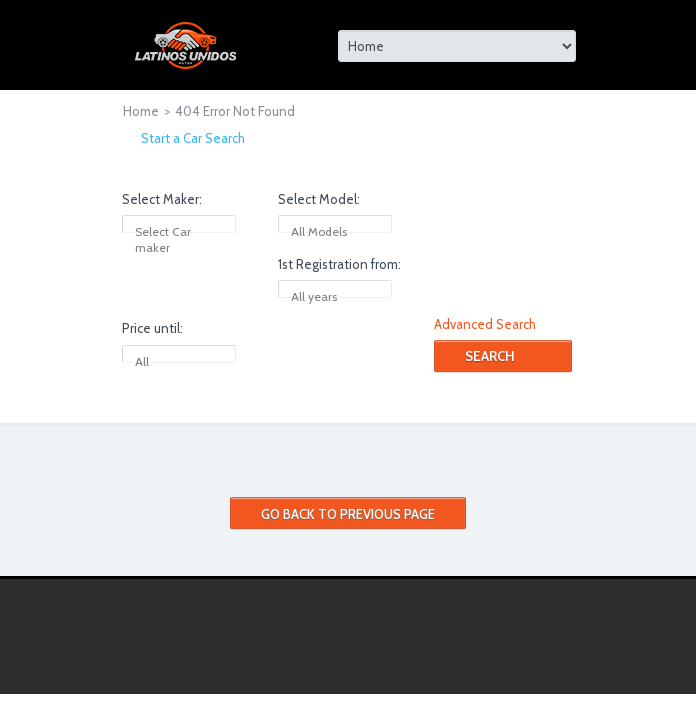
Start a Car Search (193, 138)
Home (141, 111)
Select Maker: (162, 199)
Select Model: (319, 199)
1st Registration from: (339, 264)
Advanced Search (485, 324)
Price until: (152, 328)
